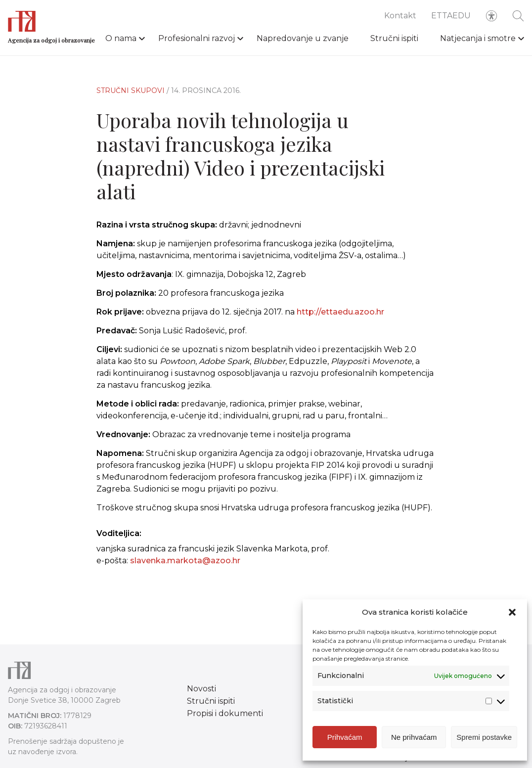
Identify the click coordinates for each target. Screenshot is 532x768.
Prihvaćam (345, 737)
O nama (121, 38)
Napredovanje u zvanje (303, 38)
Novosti (201, 689)
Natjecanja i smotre (478, 38)
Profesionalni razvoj (197, 38)
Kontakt (400, 16)
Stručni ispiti (394, 38)
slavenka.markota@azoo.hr (185, 561)
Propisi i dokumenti (225, 713)
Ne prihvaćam (414, 737)
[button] (512, 612)
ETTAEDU (451, 16)
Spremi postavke (484, 737)
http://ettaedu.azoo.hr (340, 312)
